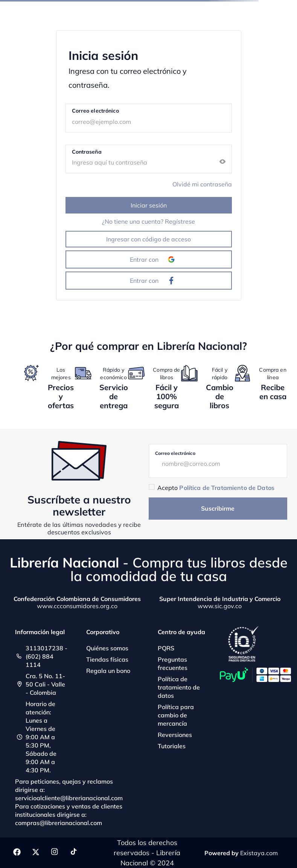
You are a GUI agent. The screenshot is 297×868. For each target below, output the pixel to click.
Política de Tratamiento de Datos (227, 488)
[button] (222, 162)
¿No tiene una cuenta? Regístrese (148, 221)
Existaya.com (259, 853)
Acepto (216, 488)
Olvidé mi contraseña (202, 184)
